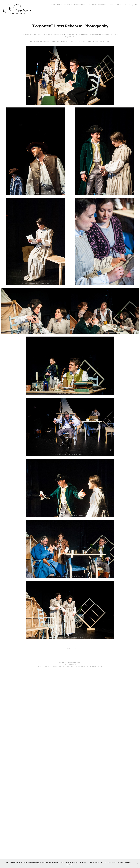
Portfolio (68, 5)
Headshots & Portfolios (97, 5)
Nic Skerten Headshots (70, 664)
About (59, 5)
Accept (128, 862)
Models (112, 5)
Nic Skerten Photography (75, 662)
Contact (120, 5)
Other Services (80, 5)
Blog (53, 5)
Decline (69, 865)
